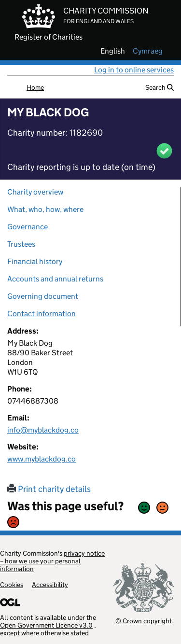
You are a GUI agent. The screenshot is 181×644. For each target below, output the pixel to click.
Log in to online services (134, 70)
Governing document (43, 296)
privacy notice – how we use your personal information (52, 561)
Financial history (35, 261)
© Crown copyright (144, 621)
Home (35, 87)
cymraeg (148, 51)
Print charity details (49, 489)
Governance (28, 227)
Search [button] (160, 87)
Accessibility (50, 585)
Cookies (12, 585)
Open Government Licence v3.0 (46, 625)
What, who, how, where (45, 209)
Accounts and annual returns (55, 279)
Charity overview (35, 192)
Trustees (21, 244)
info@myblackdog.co (43, 430)
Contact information (42, 314)
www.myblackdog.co (42, 459)
